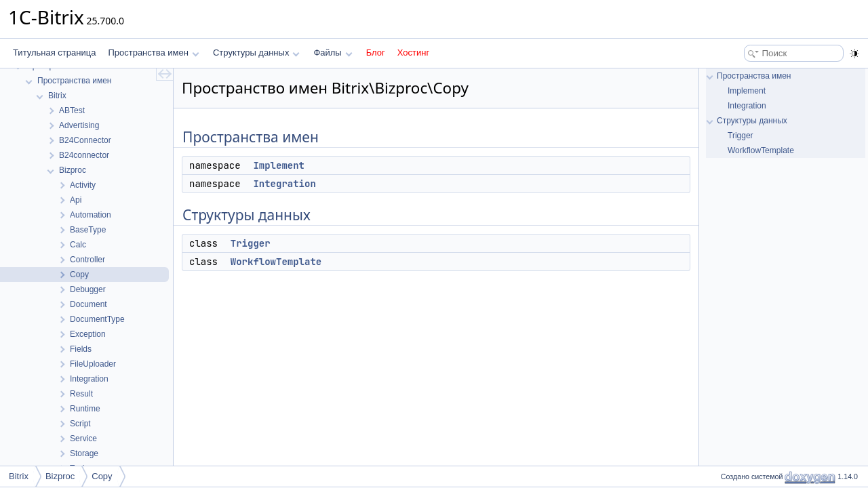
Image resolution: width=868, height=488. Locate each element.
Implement (279, 165)
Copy (102, 476)
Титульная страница (54, 53)
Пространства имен (153, 53)
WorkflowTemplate (276, 262)
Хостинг (413, 53)
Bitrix (19, 476)
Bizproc (60, 476)
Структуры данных (256, 53)
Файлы (333, 53)
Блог (376, 53)
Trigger (251, 243)
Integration (284, 184)
